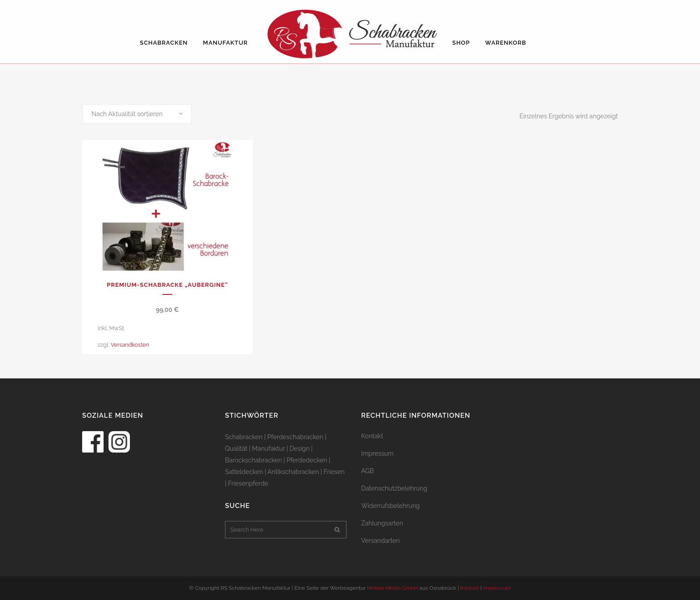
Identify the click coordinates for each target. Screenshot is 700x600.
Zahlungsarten (382, 523)
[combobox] (137, 114)
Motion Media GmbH (392, 588)
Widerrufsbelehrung (390, 506)
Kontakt (372, 436)
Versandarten (380, 541)
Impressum (377, 453)
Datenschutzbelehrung (394, 488)
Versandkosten (130, 345)
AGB (367, 471)
